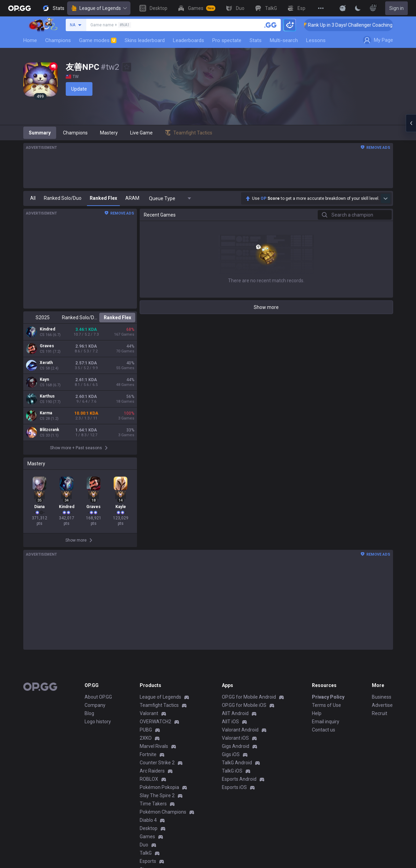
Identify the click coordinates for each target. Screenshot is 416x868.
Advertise (382, 705)
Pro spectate (227, 40)
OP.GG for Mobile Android (249, 697)
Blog (89, 713)
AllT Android (235, 713)
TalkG (146, 853)
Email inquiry (326, 722)
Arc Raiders (152, 771)
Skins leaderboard (145, 40)
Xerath (46, 363)
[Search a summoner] (270, 25)
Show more (266, 307)
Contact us (324, 730)
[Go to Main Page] (20, 8)
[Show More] (343, 8)
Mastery (109, 133)
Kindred (47, 329)
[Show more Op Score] (386, 198)
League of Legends (99, 8)
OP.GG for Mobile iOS (244, 705)
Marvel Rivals (154, 746)
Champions (58, 40)
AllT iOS (230, 722)
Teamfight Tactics (159, 705)
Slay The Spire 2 (157, 795)
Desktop (149, 828)
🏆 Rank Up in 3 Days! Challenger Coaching (357, 25)
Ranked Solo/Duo (80, 318)
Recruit (380, 713)
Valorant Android (240, 730)
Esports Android (239, 779)
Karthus (47, 396)
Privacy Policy (328, 697)
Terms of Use (326, 705)
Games (147, 837)
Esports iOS (234, 787)
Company (95, 705)
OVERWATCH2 (155, 722)
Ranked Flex (117, 318)
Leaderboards (188, 40)
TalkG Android (237, 763)
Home (30, 40)
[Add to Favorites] (127, 67)
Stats (256, 40)
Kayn (44, 379)
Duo (144, 845)
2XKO (146, 738)
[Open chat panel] (411, 123)
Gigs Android (236, 746)
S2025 (43, 318)
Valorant (149, 713)
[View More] (321, 8)
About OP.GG (98, 697)
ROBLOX (149, 779)
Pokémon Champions (163, 812)
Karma (46, 413)
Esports (148, 861)
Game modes (98, 40)
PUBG (146, 730)
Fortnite (148, 754)
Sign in (396, 8)
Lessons (316, 40)
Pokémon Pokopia (159, 787)
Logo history (98, 722)
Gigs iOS (231, 754)
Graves (47, 346)
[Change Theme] (358, 8)
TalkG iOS (232, 771)
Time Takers (153, 804)
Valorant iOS (235, 738)
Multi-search (284, 40)
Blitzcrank (49, 430)
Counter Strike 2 (157, 763)
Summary (40, 133)
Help (317, 713)
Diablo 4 (148, 820)
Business (382, 697)
